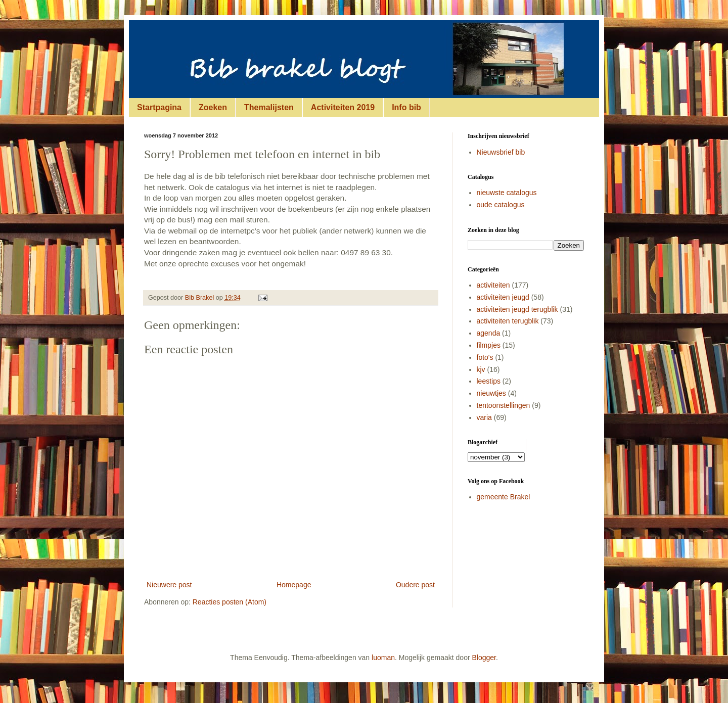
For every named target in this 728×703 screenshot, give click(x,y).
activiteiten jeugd (503, 297)
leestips (489, 381)
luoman (383, 658)
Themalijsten (269, 107)
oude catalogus (501, 205)
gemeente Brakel (504, 497)
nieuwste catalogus (507, 193)
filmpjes (489, 345)
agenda (489, 333)
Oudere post (415, 585)
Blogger (484, 658)
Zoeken (213, 107)
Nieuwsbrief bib (501, 152)
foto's (485, 357)
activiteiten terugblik (508, 321)
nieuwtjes (491, 393)
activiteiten (493, 285)
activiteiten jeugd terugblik (517, 309)
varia (484, 417)
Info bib (406, 107)
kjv (481, 369)
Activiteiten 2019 (343, 107)
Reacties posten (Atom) (230, 602)
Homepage (294, 585)
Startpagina (159, 107)
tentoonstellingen (504, 405)
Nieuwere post (169, 585)
